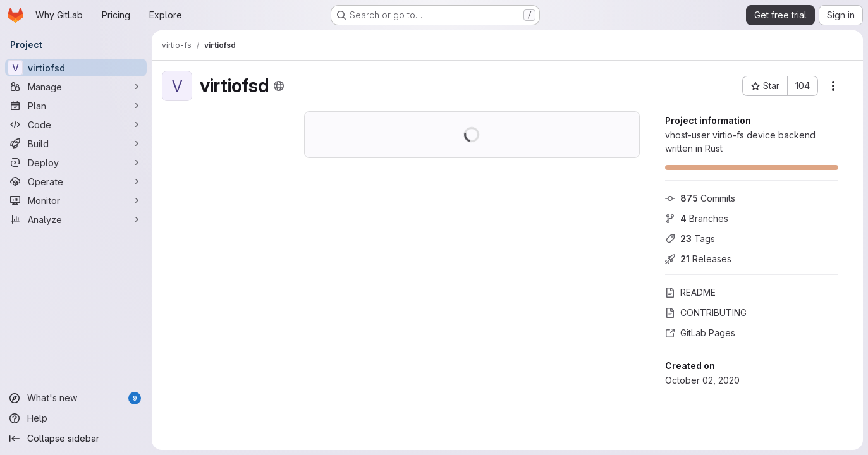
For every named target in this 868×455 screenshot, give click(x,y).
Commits (700, 198)
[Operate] (76, 181)
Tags (690, 239)
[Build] (76, 143)
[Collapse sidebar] (76, 439)
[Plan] (76, 106)
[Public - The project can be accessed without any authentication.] (279, 86)
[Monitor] (76, 200)
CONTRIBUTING (706, 312)
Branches (697, 218)
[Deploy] (76, 162)
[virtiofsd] (76, 68)
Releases (698, 259)
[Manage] (76, 87)
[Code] (76, 124)
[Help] (76, 418)
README (690, 292)
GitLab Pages (700, 333)
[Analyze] (76, 219)
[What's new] (76, 398)
